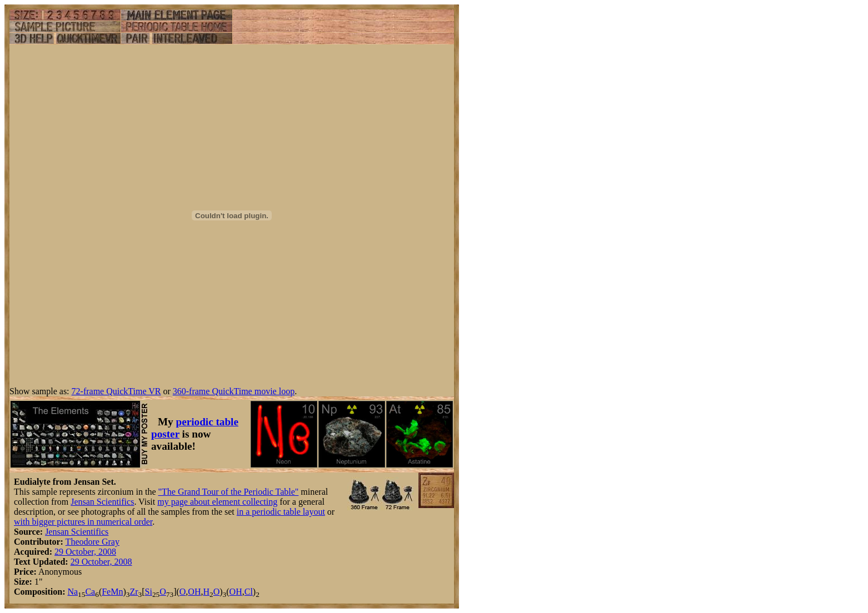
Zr (134, 592)
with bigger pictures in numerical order (83, 522)
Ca (90, 592)
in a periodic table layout (281, 512)
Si (149, 592)
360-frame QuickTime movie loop (234, 391)
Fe (106, 592)
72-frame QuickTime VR (116, 391)
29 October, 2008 (85, 552)
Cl (249, 592)
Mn (117, 592)
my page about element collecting (217, 502)
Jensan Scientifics (102, 502)
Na (73, 592)
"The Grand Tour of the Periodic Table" (228, 492)
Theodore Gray (93, 542)
